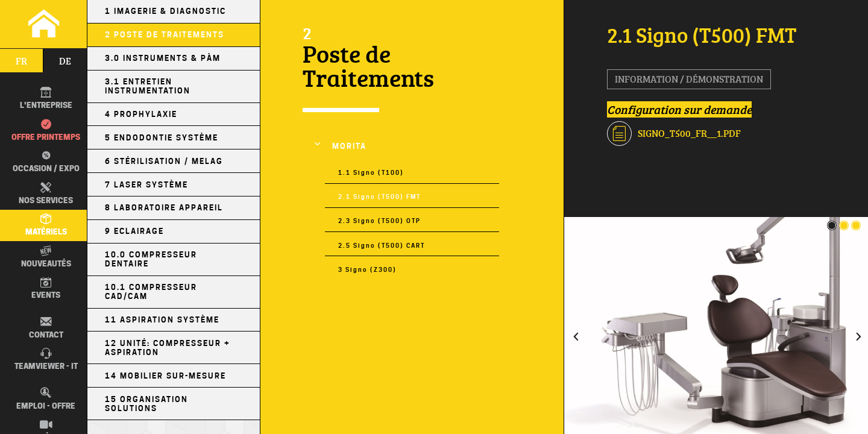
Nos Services (46, 193)
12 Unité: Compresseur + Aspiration (168, 348)
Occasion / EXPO (44, 162)
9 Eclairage (134, 231)
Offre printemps (46, 130)
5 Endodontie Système (162, 138)
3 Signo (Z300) (367, 269)
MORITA (349, 146)
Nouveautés (46, 257)
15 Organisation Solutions (146, 404)
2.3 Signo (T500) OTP (379, 221)
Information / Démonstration (689, 79)
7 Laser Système (146, 185)
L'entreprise (46, 98)
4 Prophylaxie (141, 114)
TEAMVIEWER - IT (46, 359)
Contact (46, 327)
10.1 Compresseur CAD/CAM (151, 292)
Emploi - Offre (46, 398)
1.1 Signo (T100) (371, 172)
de (65, 61)
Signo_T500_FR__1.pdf (674, 134)
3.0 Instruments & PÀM (163, 58)
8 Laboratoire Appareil (164, 208)
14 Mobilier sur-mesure (165, 376)
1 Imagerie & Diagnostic (165, 11)
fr (21, 61)
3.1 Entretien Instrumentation (148, 86)
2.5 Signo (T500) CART (382, 245)
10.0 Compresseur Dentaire (151, 259)
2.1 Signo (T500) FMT (379, 197)
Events (46, 288)
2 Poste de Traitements (165, 35)
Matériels (46, 225)
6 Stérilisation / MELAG (164, 161)
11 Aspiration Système (162, 320)
